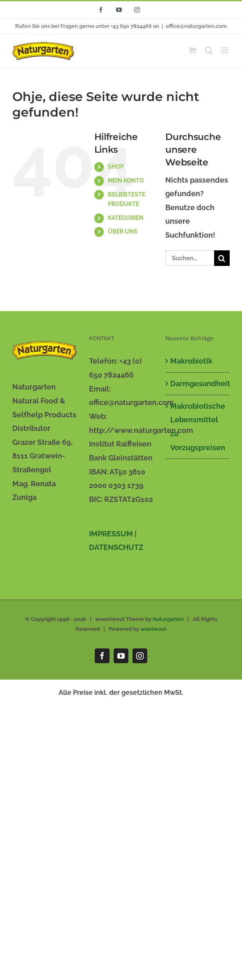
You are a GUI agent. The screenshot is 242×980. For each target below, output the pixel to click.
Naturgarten (168, 619)
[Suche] (222, 258)
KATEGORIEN (126, 218)
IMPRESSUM (111, 534)
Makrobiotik (191, 361)
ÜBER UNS (123, 231)
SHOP (116, 167)
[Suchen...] (190, 258)
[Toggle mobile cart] (192, 50)
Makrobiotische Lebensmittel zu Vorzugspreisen (198, 427)
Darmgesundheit (198, 384)
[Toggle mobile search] (209, 50)
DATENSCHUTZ (116, 547)
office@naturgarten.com (196, 26)
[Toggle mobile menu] (225, 50)
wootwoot (153, 629)
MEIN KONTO (126, 181)
